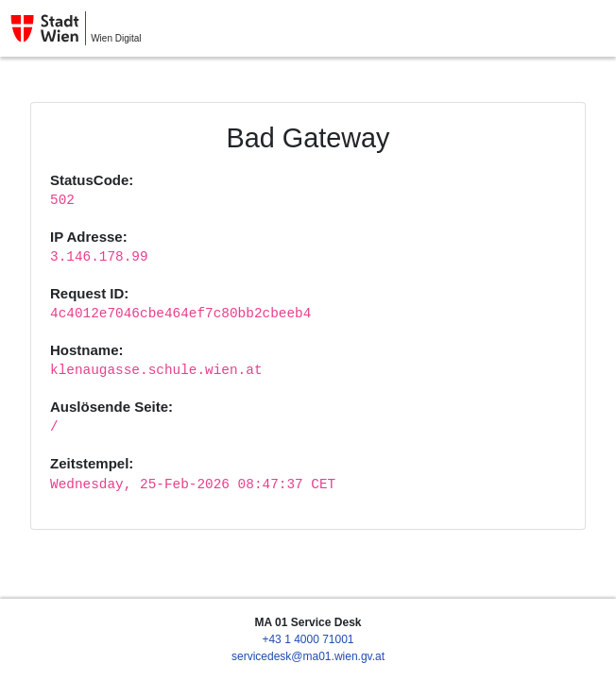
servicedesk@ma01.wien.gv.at (308, 656)
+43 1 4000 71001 (308, 639)
